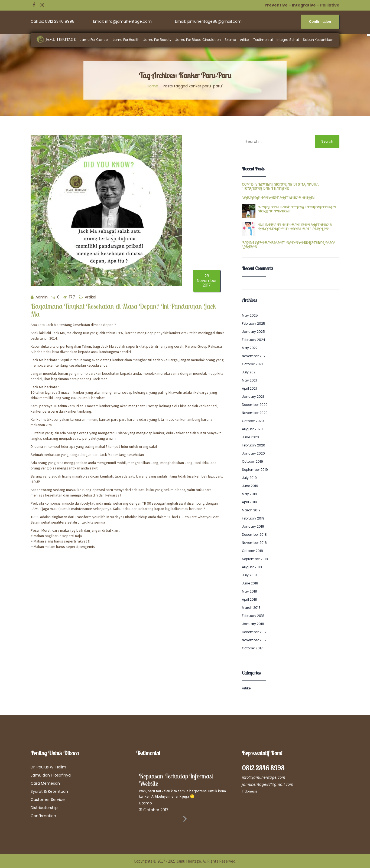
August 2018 (252, 567)
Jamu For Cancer (94, 40)
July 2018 (249, 575)
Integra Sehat (288, 40)
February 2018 (253, 616)
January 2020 (253, 453)
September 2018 (255, 559)
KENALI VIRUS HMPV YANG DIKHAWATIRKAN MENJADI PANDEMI (297, 209)
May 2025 (250, 315)
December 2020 (255, 405)
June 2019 (250, 486)
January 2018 (253, 624)
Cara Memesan (45, 783)
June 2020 (250, 437)
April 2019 (249, 502)
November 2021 (254, 356)
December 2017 (254, 632)
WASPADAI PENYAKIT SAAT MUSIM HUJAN (278, 198)
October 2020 (253, 421)
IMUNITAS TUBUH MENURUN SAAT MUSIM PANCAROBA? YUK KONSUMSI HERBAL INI (295, 227)
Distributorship (44, 808)
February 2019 (253, 518)
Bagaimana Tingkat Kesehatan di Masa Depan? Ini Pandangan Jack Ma (123, 310)
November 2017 (254, 640)
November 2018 (254, 543)
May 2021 (249, 380)
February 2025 (254, 323)
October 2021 (252, 364)
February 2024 (254, 340)
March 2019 (251, 510)
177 (69, 297)
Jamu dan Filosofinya (51, 775)
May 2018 (249, 591)
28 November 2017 (207, 281)
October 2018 (252, 551)
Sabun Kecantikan (318, 40)
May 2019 (249, 494)
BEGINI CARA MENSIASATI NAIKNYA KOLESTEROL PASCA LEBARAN (289, 245)
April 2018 (249, 599)
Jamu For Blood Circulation (198, 40)
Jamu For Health (126, 40)
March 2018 (251, 608)
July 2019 (249, 478)
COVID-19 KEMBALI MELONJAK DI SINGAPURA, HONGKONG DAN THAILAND (280, 187)
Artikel (245, 40)
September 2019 (255, 470)
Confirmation (43, 816)
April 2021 (249, 388)
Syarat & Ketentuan (49, 791)
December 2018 (254, 535)
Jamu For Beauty (157, 40)
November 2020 (255, 413)
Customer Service (48, 800)
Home (152, 86)
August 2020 (252, 429)
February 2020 (254, 445)
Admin (39, 297)
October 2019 (252, 461)
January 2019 (253, 526)
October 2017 (252, 648)
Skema (230, 40)
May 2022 (250, 348)
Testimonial (263, 40)
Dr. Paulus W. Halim (48, 767)
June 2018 (250, 583)
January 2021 (253, 397)
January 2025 (253, 332)
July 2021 (249, 372)
